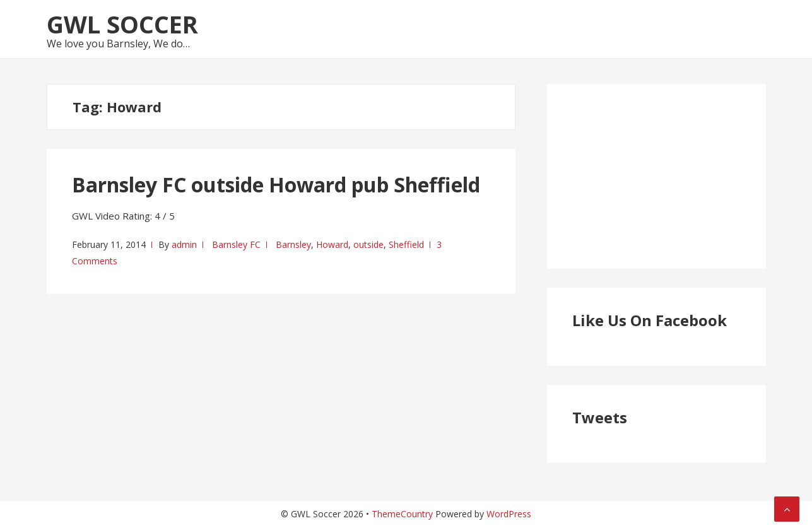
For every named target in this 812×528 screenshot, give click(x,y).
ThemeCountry (402, 514)
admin (184, 244)
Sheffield (406, 244)
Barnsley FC (236, 244)
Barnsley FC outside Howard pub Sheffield (276, 185)
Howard (332, 244)
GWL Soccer (122, 24)
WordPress (509, 514)
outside (368, 244)
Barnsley (293, 244)
